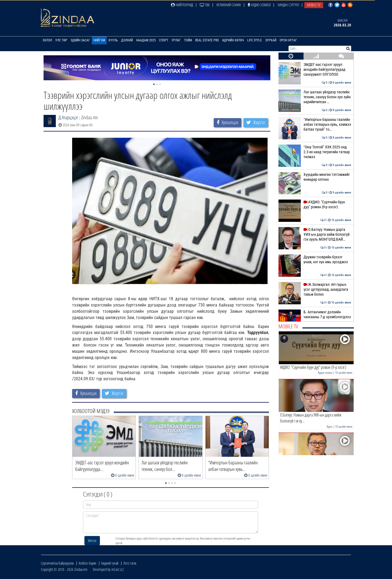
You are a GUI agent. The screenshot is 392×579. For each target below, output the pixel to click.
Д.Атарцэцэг (68, 117)
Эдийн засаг (80, 40)
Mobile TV (314, 5)
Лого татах (130, 563)
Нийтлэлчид (182, 5)
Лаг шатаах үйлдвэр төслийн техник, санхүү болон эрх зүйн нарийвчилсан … (315, 97)
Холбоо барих (88, 563)
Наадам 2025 (146, 40)
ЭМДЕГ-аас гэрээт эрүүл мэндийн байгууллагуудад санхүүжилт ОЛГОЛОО (315, 70)
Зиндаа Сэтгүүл (288, 5)
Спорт (164, 40)
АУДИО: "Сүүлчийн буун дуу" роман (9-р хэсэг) (315, 204)
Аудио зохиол (259, 5)
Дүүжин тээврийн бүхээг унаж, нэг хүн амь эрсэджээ (315, 259)
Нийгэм (99, 40)
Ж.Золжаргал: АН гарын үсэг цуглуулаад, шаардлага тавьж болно (315, 289)
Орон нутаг (288, 40)
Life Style (255, 40)
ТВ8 (205, 5)
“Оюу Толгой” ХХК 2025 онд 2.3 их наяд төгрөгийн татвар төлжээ (315, 152)
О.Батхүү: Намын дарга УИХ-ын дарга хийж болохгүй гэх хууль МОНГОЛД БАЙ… (315, 235)
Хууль (113, 40)
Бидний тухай (110, 563)
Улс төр (61, 40)
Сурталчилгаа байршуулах (57, 563)
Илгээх (92, 540)
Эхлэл (47, 40)
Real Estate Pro (207, 40)
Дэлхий (127, 40)
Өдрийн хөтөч (233, 40)
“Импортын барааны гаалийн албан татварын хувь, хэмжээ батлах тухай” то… (315, 125)
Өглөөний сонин (229, 5)
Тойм (188, 40)
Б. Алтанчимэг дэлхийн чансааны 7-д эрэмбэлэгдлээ (315, 314)
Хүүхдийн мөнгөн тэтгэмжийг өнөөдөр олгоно (315, 177)
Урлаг (176, 40)
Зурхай (271, 40)
